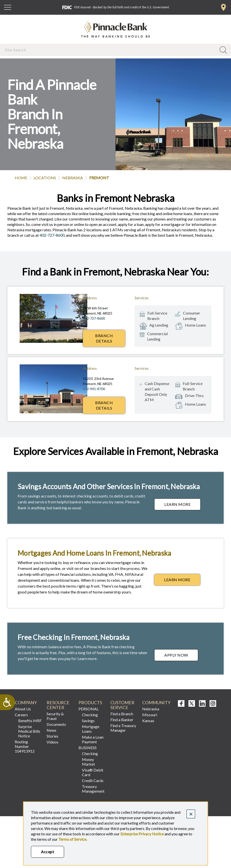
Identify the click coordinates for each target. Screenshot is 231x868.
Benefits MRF (30, 721)
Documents (56, 724)
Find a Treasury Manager (123, 728)
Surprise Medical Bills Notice (29, 731)
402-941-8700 (94, 389)
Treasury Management (93, 789)
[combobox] (109, 50)
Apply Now (181, 656)
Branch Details (104, 338)
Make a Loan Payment (93, 739)
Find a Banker (122, 720)
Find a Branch (224, 7)
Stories (52, 736)
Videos (52, 742)
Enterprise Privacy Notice (142, 834)
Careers (21, 715)
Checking (90, 715)
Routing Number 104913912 (25, 746)
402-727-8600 (52, 235)
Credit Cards (93, 780)
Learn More (182, 506)
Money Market (88, 762)
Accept (47, 852)
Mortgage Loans (91, 729)
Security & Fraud (55, 716)
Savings (88, 721)
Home (21, 178)
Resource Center (58, 705)
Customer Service (122, 705)
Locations (45, 178)
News (51, 730)
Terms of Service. (73, 839)
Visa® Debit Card (93, 772)
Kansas (148, 721)
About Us (23, 709)
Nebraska (73, 178)
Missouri (150, 715)
